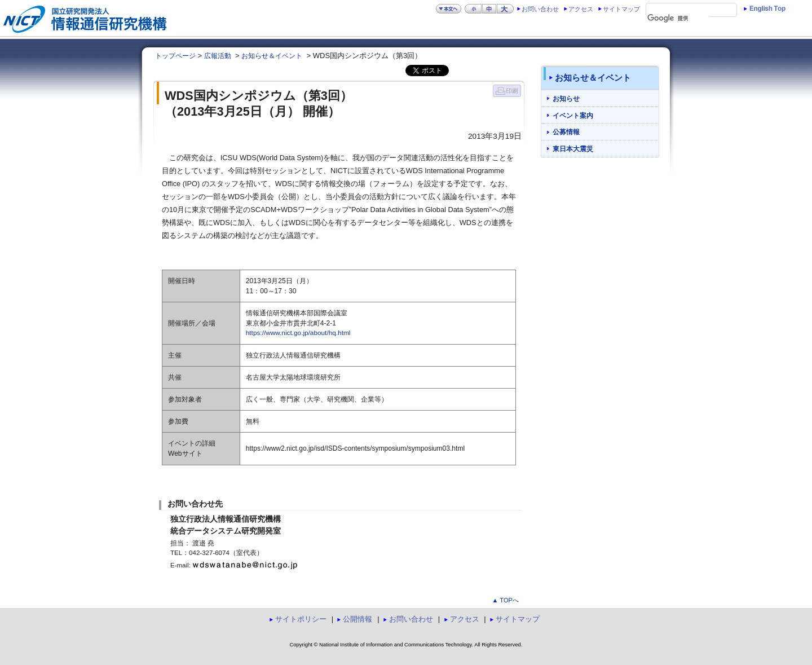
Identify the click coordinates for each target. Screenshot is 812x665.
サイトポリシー (301, 619)
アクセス (581, 9)
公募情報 (566, 132)
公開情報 (358, 619)
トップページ (175, 56)
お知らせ (566, 98)
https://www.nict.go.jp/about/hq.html (298, 333)
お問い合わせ (540, 9)
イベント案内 (573, 115)
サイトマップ (621, 9)
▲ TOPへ (505, 600)
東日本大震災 (573, 149)
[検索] (678, 19)
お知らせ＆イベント (272, 56)
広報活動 (218, 56)
